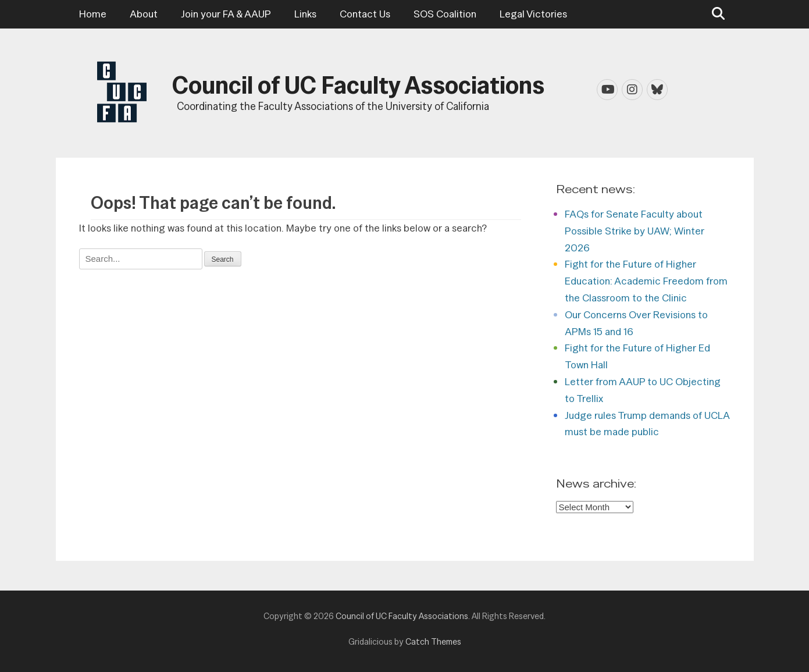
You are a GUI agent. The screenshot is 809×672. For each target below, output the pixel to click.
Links (305, 14)
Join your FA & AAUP (226, 14)
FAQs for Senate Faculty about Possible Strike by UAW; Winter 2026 (635, 231)
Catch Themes (433, 641)
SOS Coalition (445, 14)
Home (93, 14)
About (144, 14)
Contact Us (365, 14)
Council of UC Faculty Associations (358, 85)
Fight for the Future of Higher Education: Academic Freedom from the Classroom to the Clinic (646, 281)
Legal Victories (533, 14)
